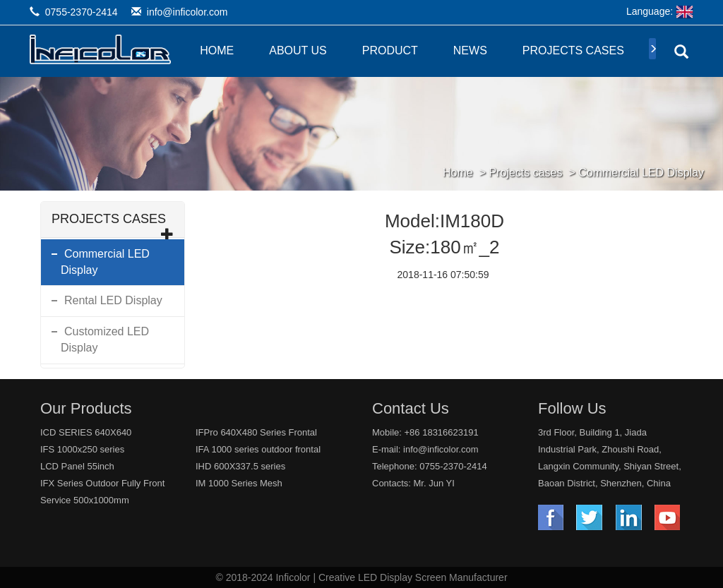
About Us (298, 50)
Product (390, 50)
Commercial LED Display (641, 173)
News (470, 50)
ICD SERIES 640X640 (86, 432)
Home (217, 50)
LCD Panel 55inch (77, 466)
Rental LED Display (113, 300)
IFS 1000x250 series (82, 449)
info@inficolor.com (187, 12)
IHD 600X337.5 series (240, 466)
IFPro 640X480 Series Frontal (256, 432)
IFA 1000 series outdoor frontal (258, 449)
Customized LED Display (105, 340)
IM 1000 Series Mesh (239, 483)
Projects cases (573, 50)
